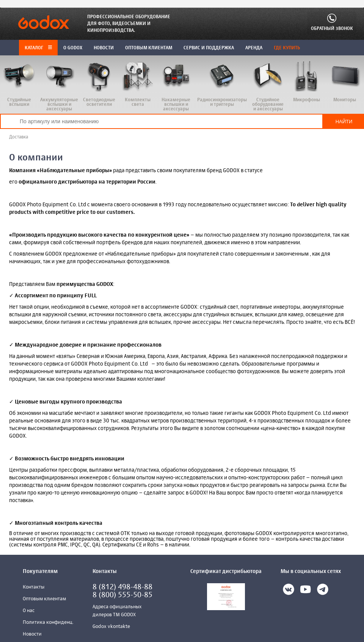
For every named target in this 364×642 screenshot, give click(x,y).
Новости (32, 634)
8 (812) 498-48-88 (122, 587)
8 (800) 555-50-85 (122, 595)
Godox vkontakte (111, 627)
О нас (29, 611)
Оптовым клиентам (44, 599)
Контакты (34, 587)
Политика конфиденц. (48, 622)
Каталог (38, 48)
